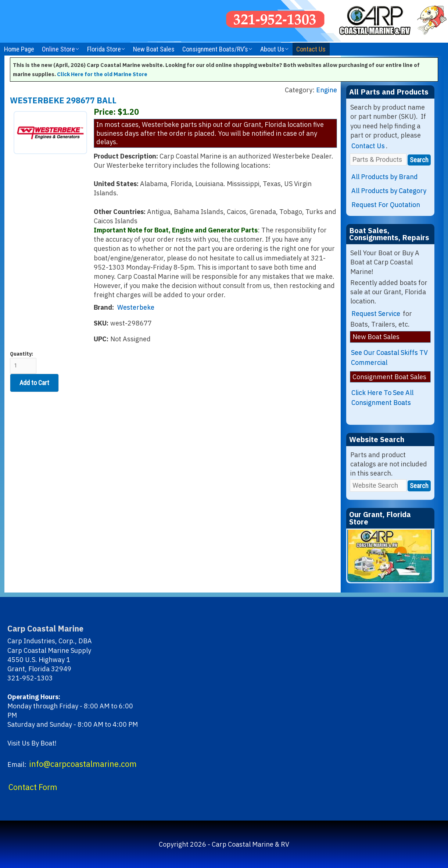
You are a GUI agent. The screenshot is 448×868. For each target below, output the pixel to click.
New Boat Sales (154, 49)
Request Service (376, 314)
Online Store (58, 49)
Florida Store (104, 49)
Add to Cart (34, 383)
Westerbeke (136, 307)
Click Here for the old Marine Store (102, 74)
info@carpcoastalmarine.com (83, 764)
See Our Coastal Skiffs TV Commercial (389, 357)
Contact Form (33, 787)
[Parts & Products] (378, 159)
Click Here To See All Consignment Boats (382, 398)
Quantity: (23, 362)
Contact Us (311, 49)
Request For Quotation (386, 205)
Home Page (19, 49)
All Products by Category (389, 191)
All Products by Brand (385, 177)
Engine (327, 90)
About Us (272, 49)
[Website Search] (378, 485)
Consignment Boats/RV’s (215, 49)
